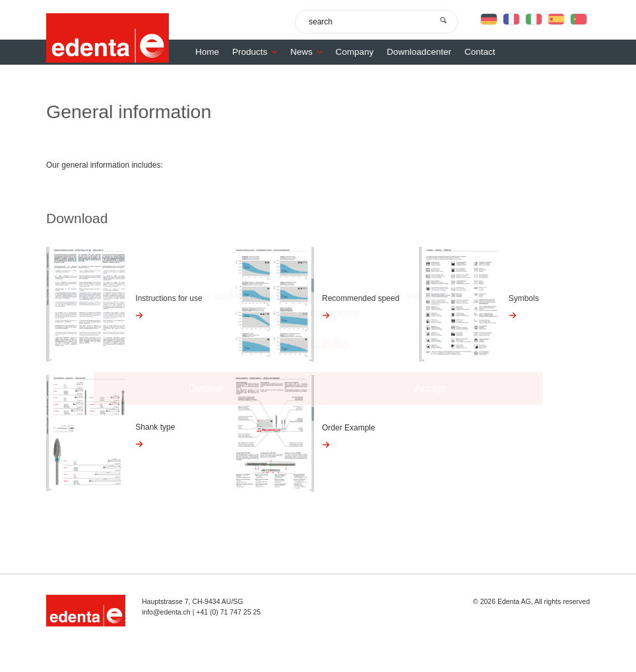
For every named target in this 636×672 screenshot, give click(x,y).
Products (258, 52)
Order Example (349, 428)
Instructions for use (169, 298)
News (310, 52)
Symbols (524, 298)
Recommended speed (361, 298)
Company (355, 52)
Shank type (155, 427)
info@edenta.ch (166, 612)
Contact (480, 52)
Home (207, 52)
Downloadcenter (419, 52)
